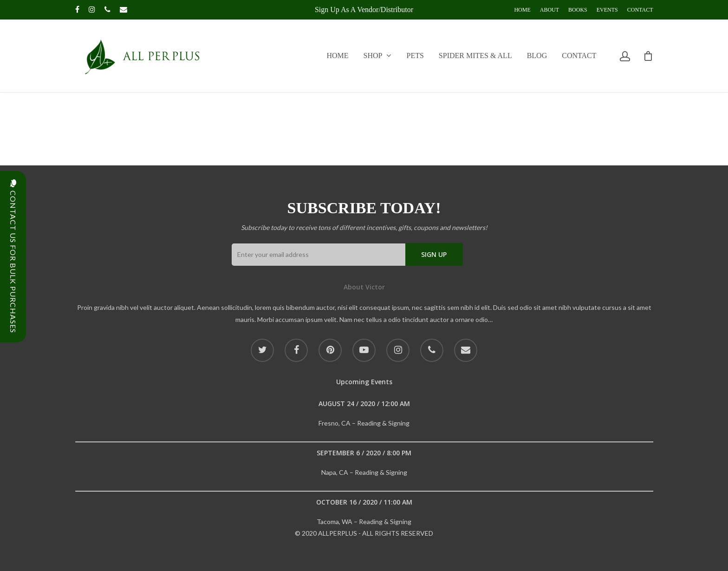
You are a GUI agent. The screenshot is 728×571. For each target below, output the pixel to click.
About (549, 10)
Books (578, 10)
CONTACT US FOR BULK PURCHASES (13, 257)
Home (522, 10)
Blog (537, 56)
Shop (377, 56)
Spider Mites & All (475, 56)
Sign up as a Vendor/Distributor (364, 10)
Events (607, 10)
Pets (415, 56)
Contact (640, 10)
